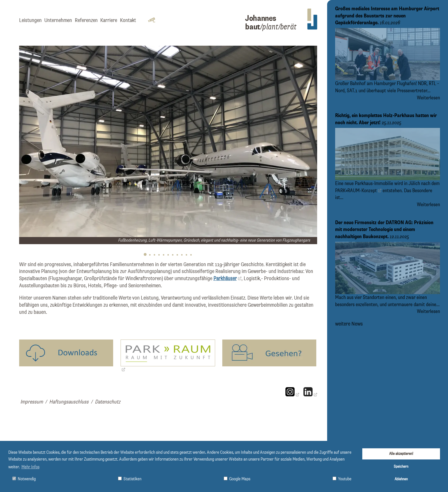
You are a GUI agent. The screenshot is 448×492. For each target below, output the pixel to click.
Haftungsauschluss (69, 402)
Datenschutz (108, 402)
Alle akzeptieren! (401, 454)
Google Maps (237, 479)
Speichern (401, 467)
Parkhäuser (225, 279)
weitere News (349, 324)
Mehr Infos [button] (30, 467)
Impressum (32, 402)
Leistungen (30, 20)
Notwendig (24, 479)
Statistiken (130, 479)
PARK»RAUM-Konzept (356, 190)
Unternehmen (58, 20)
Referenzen (86, 20)
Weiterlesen (428, 98)
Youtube (342, 479)
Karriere (109, 20)
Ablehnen (401, 479)
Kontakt (128, 20)
